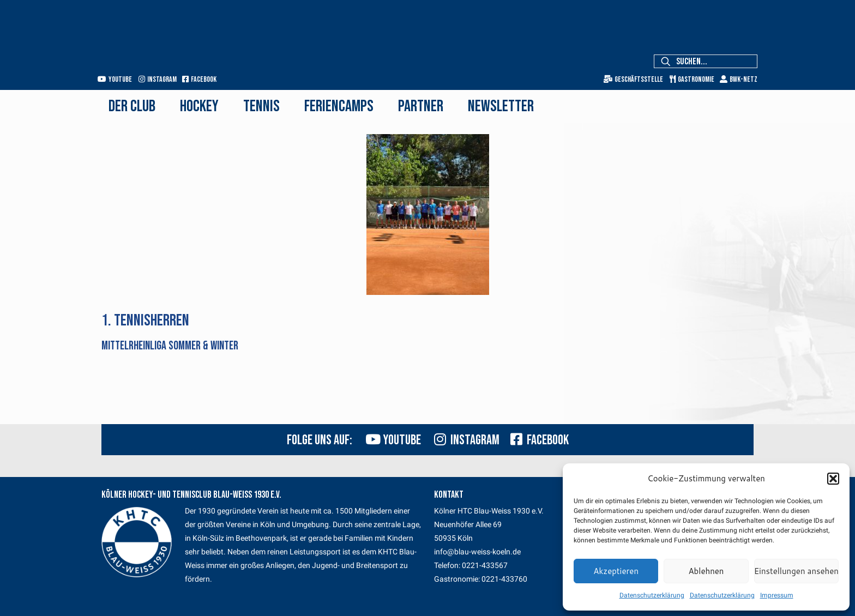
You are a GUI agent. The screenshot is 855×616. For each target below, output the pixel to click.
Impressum (777, 595)
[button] (833, 479)
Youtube (115, 79)
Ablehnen (706, 571)
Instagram (158, 79)
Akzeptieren (616, 571)
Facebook (199, 79)
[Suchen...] (706, 61)
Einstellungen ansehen (796, 571)
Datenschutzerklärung (652, 595)
